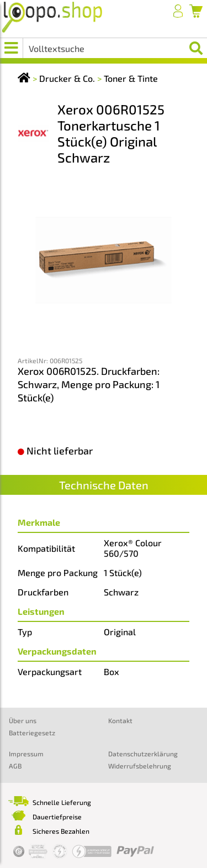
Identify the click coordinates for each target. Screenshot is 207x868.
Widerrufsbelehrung (140, 766)
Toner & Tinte (131, 78)
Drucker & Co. (67, 78)
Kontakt (120, 720)
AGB (15, 766)
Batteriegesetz (32, 733)
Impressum (26, 754)
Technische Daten (104, 485)
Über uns (23, 720)
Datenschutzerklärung (143, 754)
